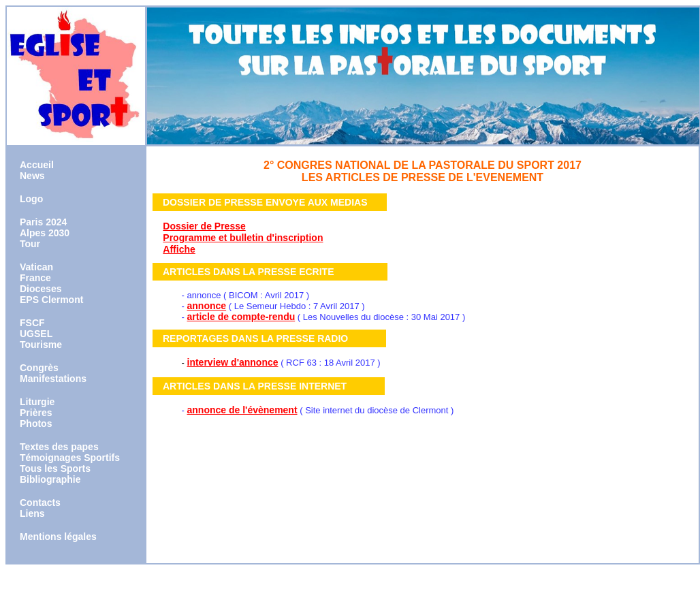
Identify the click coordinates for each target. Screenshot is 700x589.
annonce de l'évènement (242, 410)
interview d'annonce (233, 362)
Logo (31, 199)
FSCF (32, 323)
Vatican (36, 267)
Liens (32, 513)
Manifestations (53, 379)
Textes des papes (59, 447)
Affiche (179, 249)
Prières (36, 413)
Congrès (39, 368)
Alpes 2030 (45, 233)
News (32, 176)
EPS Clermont (51, 300)
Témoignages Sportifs (70, 458)
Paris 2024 (43, 222)
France (35, 278)
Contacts (40, 503)
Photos (36, 424)
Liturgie (37, 402)
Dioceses (41, 289)
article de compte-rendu (241, 317)
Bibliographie (50, 479)
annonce (207, 306)
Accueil (37, 165)
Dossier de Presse (204, 226)
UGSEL (36, 334)
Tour (30, 244)
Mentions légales (58, 537)
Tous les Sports (55, 468)
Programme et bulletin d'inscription (243, 238)
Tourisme (41, 345)
